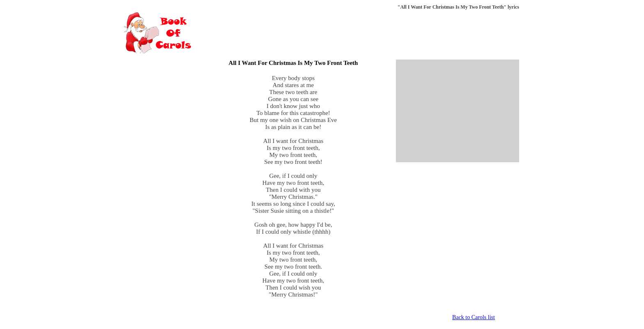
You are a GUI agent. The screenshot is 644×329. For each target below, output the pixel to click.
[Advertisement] (370, 33)
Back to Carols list (474, 317)
